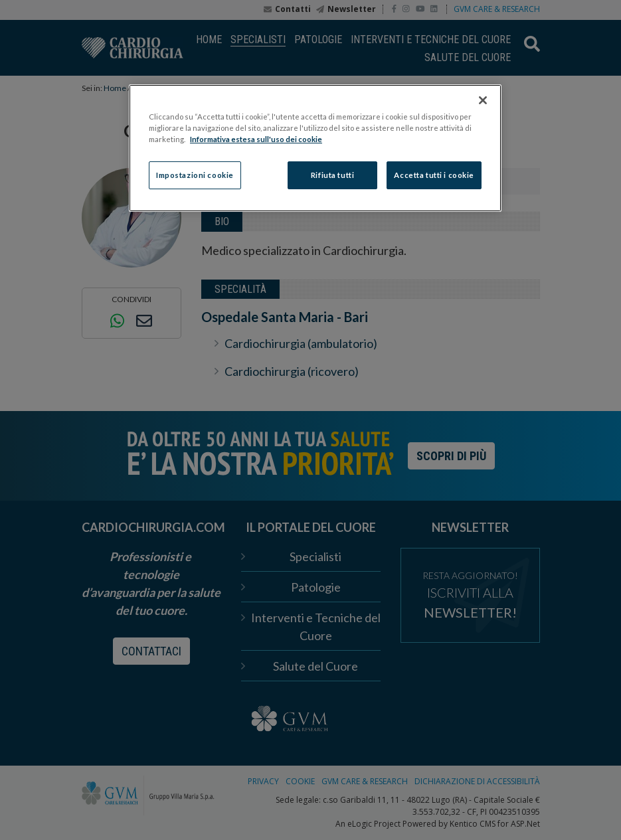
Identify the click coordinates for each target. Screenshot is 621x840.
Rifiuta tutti (332, 175)
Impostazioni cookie (195, 175)
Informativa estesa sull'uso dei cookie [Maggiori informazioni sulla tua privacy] (256, 139)
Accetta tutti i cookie (434, 175)
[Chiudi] (483, 100)
